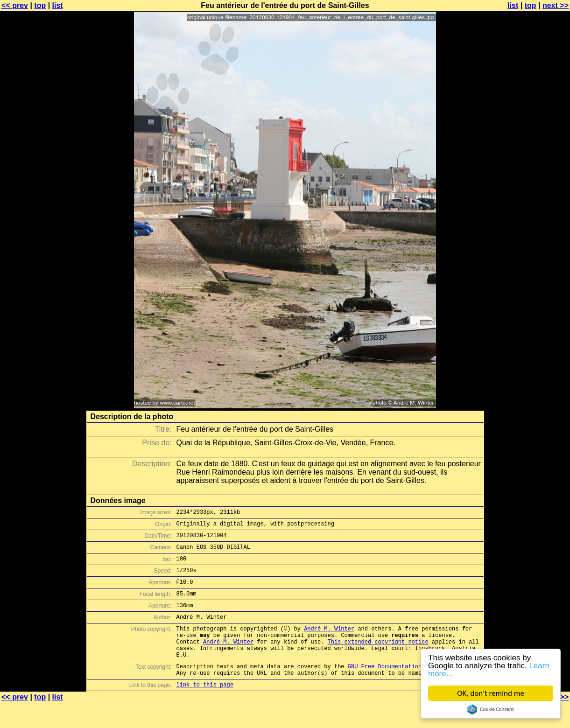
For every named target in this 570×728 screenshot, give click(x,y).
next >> (556, 5)
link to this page (205, 710)
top (40, 5)
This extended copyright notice (378, 660)
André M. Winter (329, 644)
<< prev (15, 5)
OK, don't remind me (491, 693)
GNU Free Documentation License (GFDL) (410, 689)
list (58, 5)
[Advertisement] (532, 231)
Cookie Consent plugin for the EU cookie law (491, 709)
